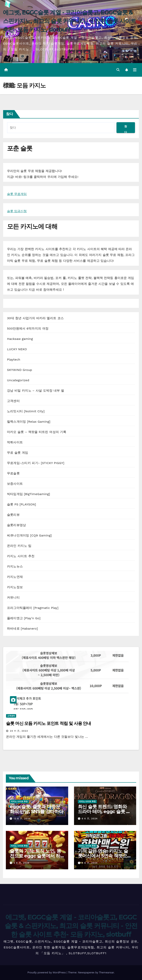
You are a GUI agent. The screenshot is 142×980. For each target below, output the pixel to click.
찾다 (10, 114)
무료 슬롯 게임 (18, 453)
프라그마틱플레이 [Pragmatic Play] (33, 608)
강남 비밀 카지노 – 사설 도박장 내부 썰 (36, 391)
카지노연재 (15, 577)
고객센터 (13, 401)
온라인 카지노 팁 (19, 546)
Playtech (14, 359)
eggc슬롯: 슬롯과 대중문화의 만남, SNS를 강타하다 (37, 809)
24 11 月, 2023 (19, 731)
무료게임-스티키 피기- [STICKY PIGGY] (36, 463)
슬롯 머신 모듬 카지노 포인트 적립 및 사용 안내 (49, 723)
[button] (118, 70)
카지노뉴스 (15, 566)
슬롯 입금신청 (17, 211)
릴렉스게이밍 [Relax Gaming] (29, 422)
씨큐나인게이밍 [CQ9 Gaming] (29, 535)
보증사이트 (15, 484)
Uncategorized (18, 380)
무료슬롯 (13, 473)
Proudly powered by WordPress (47, 972)
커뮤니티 (13, 597)
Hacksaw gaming (20, 339)
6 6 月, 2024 (90, 819)
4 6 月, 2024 (90, 863)
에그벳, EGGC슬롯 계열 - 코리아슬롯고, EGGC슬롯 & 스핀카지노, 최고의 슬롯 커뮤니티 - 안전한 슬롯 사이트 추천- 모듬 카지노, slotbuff (69, 21)
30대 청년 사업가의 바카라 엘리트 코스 (35, 318)
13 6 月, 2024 (22, 819)
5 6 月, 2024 (22, 863)
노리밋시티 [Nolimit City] (26, 411)
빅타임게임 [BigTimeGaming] (29, 494)
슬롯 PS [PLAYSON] (22, 504)
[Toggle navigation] (135, 70)
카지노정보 (15, 587)
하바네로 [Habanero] (22, 629)
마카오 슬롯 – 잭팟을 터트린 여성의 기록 (37, 432)
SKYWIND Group (20, 370)
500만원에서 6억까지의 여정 (28, 328)
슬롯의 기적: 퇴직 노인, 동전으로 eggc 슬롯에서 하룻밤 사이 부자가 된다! (35, 856)
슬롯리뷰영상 (16, 525)
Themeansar (106, 972)
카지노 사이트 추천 (21, 556)
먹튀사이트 (15, 442)
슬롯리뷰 (13, 515)
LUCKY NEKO (17, 349)
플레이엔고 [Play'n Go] (24, 618)
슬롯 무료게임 (17, 194)
